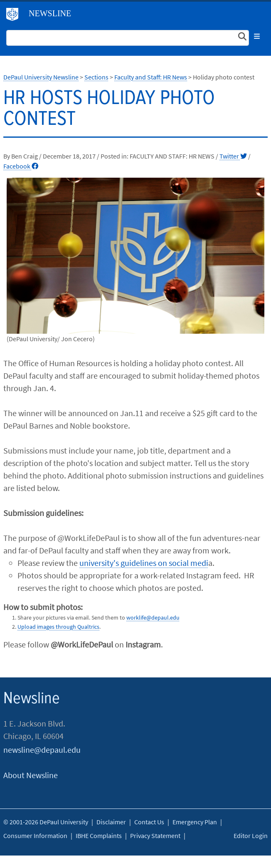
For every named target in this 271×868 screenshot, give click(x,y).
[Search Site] (128, 38)
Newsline (50, 13)
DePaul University (15, 16)
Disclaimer (111, 822)
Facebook (21, 166)
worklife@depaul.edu (153, 618)
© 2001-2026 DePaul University (46, 822)
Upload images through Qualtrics (58, 627)
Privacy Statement (155, 836)
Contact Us (149, 822)
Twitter (233, 156)
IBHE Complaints (99, 836)
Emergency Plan (195, 822)
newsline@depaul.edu (42, 750)
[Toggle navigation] (257, 36)
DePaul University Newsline (41, 77)
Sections (96, 77)
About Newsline (31, 775)
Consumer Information (35, 836)
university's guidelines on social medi (144, 563)
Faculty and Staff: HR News (151, 77)
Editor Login (251, 836)
